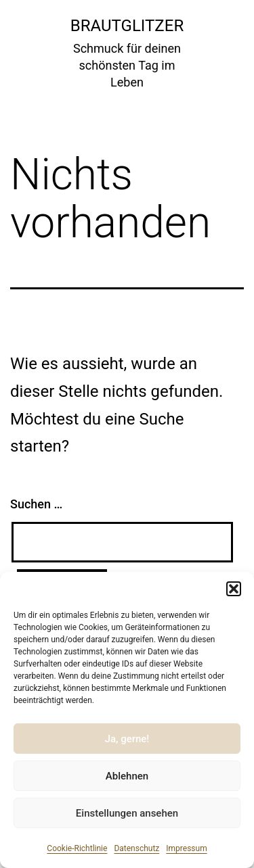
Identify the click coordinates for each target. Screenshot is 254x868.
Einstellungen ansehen (127, 813)
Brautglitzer (127, 26)
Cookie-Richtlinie (77, 848)
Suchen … (36, 504)
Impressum (186, 848)
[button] (234, 589)
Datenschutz (136, 848)
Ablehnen (127, 776)
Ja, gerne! (127, 739)
